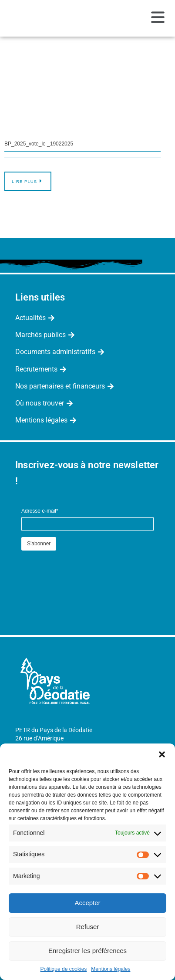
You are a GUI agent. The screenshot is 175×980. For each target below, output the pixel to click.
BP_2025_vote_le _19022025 (39, 144)
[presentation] (87, 570)
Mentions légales (111, 969)
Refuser (88, 927)
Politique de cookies (64, 969)
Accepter (87, 903)
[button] (162, 754)
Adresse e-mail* (40, 511)
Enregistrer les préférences (87, 951)
